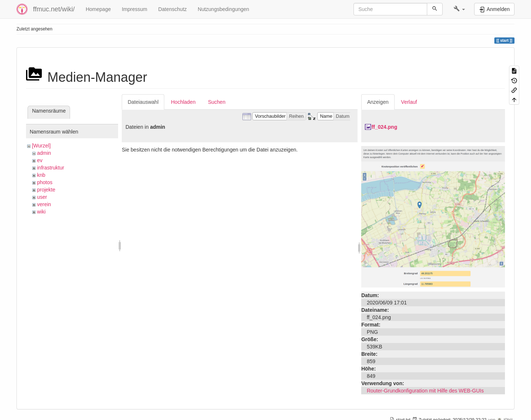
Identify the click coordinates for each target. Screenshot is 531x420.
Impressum (134, 9)
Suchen (217, 102)
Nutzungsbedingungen (223, 9)
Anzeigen (378, 102)
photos (45, 182)
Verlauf (409, 102)
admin (44, 153)
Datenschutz (172, 9)
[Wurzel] (41, 146)
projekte (46, 190)
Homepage (98, 9)
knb (41, 175)
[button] (459, 9)
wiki (41, 212)
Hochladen (183, 102)
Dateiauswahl (143, 102)
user (42, 197)
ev (40, 160)
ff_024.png (384, 127)
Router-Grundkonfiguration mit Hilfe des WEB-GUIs (425, 391)
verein (44, 204)
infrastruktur (51, 168)
